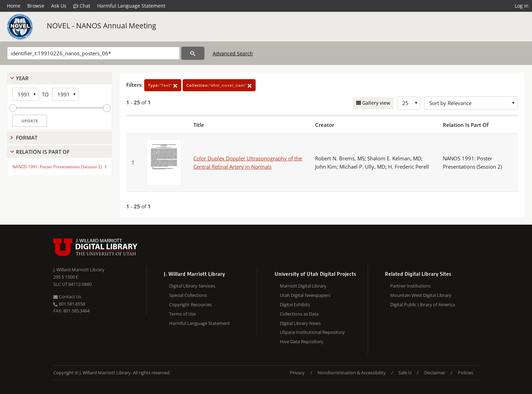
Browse (36, 6)
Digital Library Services (192, 286)
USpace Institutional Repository (312, 332)
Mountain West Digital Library (421, 295)
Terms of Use (182, 314)
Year (22, 78)
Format (27, 138)
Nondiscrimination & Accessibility (352, 373)
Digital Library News (300, 323)
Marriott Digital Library (303, 286)
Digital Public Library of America (423, 304)
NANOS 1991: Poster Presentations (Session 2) (57, 167)
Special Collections (188, 295)
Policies (466, 373)
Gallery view (375, 103)
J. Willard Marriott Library (79, 270)
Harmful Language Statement (131, 6)
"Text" (163, 85)
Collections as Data (299, 314)
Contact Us (67, 297)
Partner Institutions (410, 286)
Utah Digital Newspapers (305, 295)
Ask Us (59, 6)
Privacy (297, 373)
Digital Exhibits (295, 304)
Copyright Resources (190, 304)
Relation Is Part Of (43, 152)
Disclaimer (435, 373)
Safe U (405, 373)
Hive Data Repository (302, 341)
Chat (82, 6)
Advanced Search (233, 53)
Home (14, 6)
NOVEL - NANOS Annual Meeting (101, 26)
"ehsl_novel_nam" (219, 85)
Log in (522, 6)
